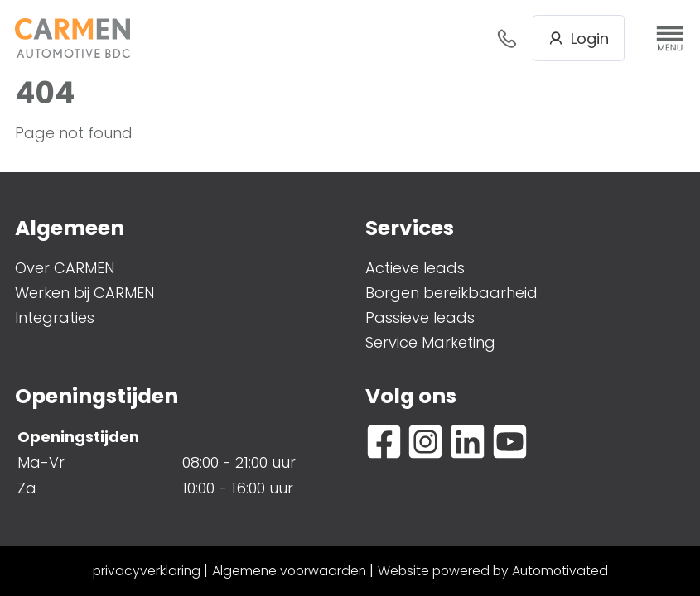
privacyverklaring (147, 571)
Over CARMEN (65, 268)
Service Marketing (430, 342)
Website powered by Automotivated (493, 571)
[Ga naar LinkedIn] (468, 442)
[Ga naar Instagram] (425, 442)
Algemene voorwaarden (289, 571)
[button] (670, 38)
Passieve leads (420, 317)
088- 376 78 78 (507, 38)
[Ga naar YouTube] (510, 442)
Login (579, 38)
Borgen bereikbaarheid (451, 293)
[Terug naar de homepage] (72, 38)
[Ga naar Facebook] (384, 442)
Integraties (55, 317)
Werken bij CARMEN (84, 293)
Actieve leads (415, 268)
